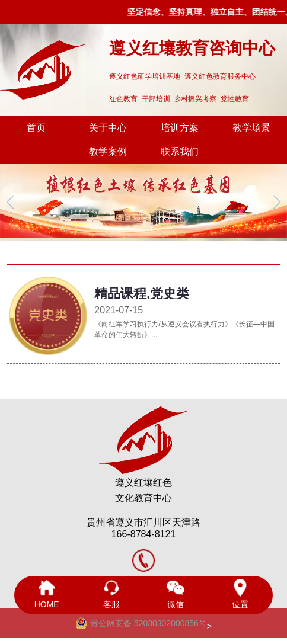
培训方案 (180, 128)
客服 (111, 594)
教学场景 (251, 128)
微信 (176, 594)
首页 (36, 128)
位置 (240, 594)
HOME (47, 594)
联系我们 (180, 151)
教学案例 (108, 151)
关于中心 (108, 128)
